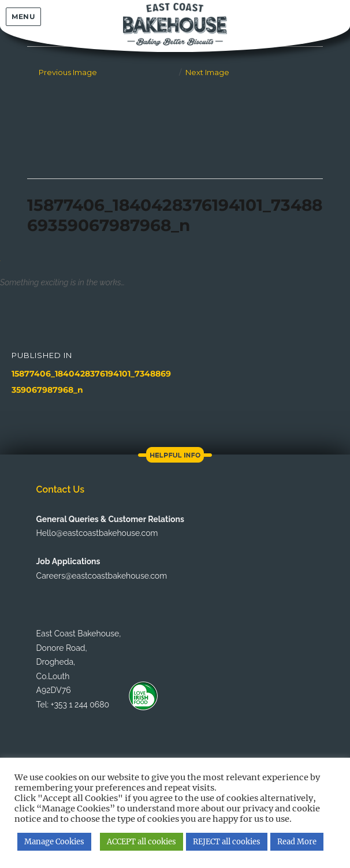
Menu (23, 16)
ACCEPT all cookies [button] (142, 842)
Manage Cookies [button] (54, 842)
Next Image (207, 72)
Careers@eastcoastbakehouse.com (102, 576)
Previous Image (68, 72)
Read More (297, 842)
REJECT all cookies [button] (227, 842)
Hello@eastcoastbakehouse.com (97, 533)
